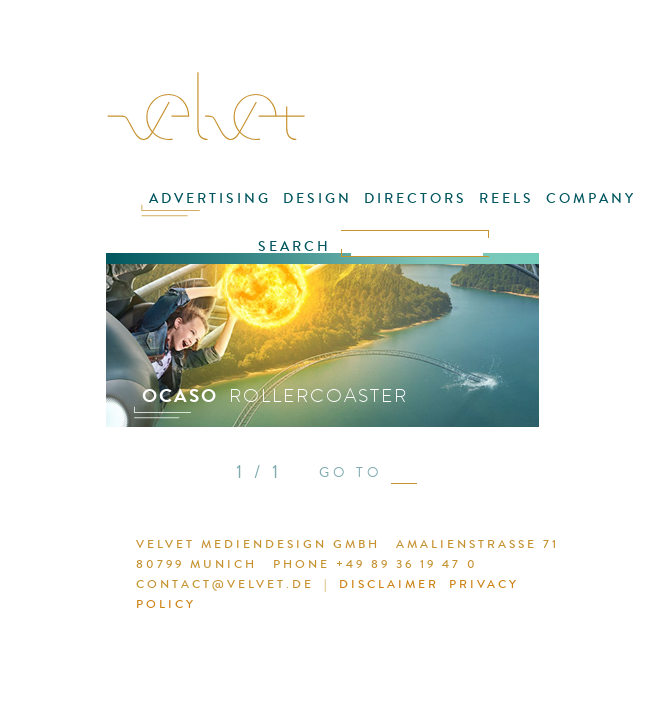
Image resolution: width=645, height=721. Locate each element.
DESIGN (317, 198)
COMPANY (591, 198)
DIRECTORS (415, 198)
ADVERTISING (210, 198)
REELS (506, 198)
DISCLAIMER (389, 584)
